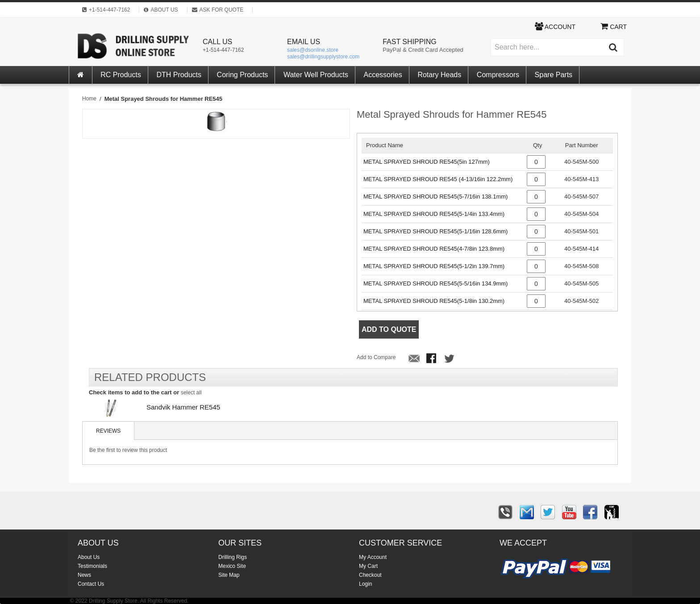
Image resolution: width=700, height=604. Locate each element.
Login (365, 584)
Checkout (370, 575)
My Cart (368, 566)
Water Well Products (316, 75)
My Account (373, 557)
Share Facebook (432, 359)
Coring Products (243, 75)
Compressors (498, 75)
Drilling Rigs (233, 557)
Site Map (229, 575)
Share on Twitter (450, 359)
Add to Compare (376, 357)
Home (89, 99)
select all (191, 393)
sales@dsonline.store (313, 50)
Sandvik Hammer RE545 (183, 407)
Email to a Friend (414, 359)
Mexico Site (232, 566)
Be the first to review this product (128, 450)
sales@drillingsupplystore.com (323, 57)
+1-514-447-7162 (223, 50)
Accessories (383, 75)
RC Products (121, 75)
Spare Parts (554, 75)
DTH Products (179, 75)
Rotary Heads (439, 75)
